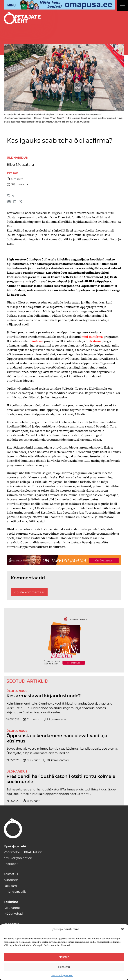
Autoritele (11, 880)
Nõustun (64, 957)
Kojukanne (12, 908)
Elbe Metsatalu (20, 164)
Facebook (11, 864)
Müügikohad (13, 914)
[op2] (59, 5)
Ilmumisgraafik (15, 892)
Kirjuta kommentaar (29, 592)
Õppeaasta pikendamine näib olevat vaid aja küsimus (57, 738)
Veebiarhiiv (12, 924)
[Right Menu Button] (122, 6)
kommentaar (55, 719)
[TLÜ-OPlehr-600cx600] (64, 640)
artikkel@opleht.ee (18, 858)
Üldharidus (17, 158)
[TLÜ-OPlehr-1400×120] (64, 560)
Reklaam (10, 886)
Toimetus (11, 874)
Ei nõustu (64, 967)
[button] (122, 929)
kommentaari (56, 760)
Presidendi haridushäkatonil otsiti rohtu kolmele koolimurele (61, 779)
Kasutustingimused (62, 975)
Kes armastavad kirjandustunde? (44, 696)
